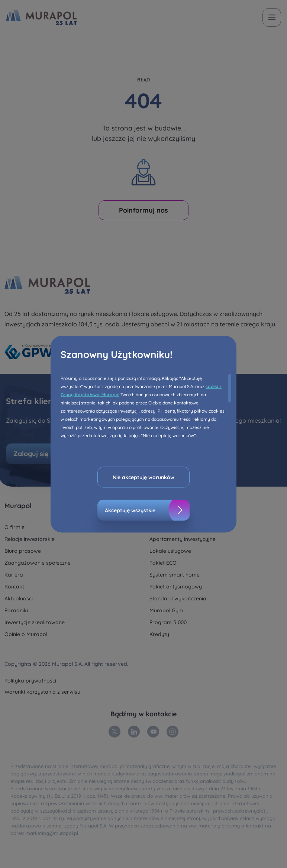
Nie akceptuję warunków (143, 477)
